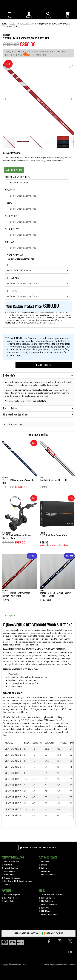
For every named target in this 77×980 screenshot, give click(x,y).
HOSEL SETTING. (14, 255)
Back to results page (15, 425)
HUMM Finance (46, 911)
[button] (71, 66)
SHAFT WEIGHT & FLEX (18, 177)
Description (10, 616)
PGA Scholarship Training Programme (17, 881)
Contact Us (44, 861)
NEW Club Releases (47, 901)
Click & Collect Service (49, 914)
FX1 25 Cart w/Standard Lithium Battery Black (17, 537)
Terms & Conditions (10, 868)
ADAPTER (10, 190)
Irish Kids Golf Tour (10, 898)
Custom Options (14, 170)
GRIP (7, 265)
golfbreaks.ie (8, 901)
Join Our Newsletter (47, 874)
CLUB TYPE (11, 216)
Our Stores (7, 865)
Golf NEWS (44, 908)
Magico (52, 964)
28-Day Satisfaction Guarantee (51, 894)
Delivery (43, 865)
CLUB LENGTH (13, 229)
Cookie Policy (8, 874)
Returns (43, 868)
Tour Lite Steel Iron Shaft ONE (54, 480)
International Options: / (39, 933)
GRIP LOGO (11, 291)
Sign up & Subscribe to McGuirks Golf (38, 847)
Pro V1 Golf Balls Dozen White (54, 535)
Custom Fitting (45, 871)
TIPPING (9, 242)
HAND (8, 203)
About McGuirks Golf (10, 861)
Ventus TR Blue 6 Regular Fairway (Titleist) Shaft (55, 594)
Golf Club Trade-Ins (47, 898)
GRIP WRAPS (12, 278)
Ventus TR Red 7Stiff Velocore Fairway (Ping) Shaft (16, 594)
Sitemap (6, 884)
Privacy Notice (8, 871)
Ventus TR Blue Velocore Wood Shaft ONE (19, 481)
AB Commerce (70, 964)
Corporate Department (48, 904)
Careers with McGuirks (11, 878)
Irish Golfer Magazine (11, 894)
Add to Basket (43, 365)
